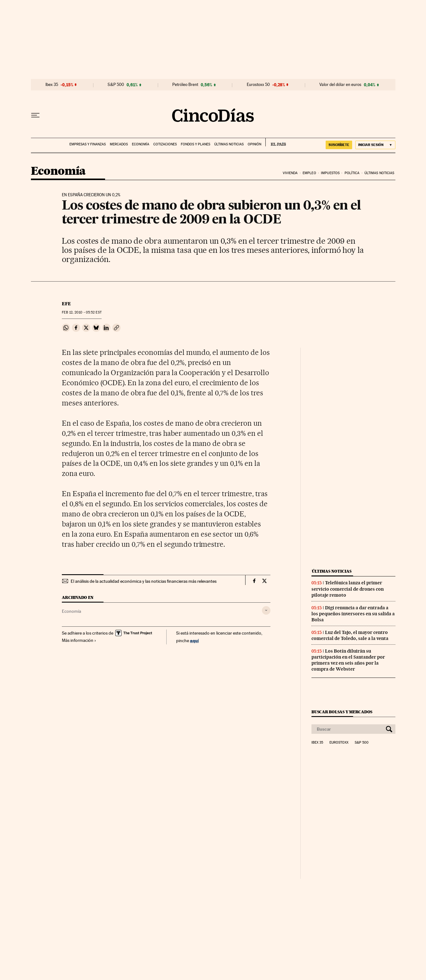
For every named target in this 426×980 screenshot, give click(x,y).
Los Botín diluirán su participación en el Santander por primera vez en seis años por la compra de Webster (348, 660)
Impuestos (330, 173)
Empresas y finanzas (88, 144)
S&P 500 (116, 85)
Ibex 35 (52, 85)
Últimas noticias (229, 144)
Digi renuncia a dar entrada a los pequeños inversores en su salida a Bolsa (353, 614)
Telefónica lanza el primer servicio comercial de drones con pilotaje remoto (348, 589)
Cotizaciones (165, 144)
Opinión (254, 144)
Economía (141, 144)
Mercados (119, 144)
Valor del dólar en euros (340, 85)
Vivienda (290, 173)
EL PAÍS (276, 142)
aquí (194, 640)
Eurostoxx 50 (258, 85)
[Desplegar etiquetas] (266, 610)
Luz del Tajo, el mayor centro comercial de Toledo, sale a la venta (350, 635)
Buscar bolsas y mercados (342, 712)
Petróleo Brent (185, 85)
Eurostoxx (339, 743)
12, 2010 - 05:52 (82, 312)
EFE (66, 304)
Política (352, 173)
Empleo (309, 173)
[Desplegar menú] (35, 115)
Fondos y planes (195, 144)
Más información (79, 640)
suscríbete (339, 145)
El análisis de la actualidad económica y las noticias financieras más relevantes (144, 581)
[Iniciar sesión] (375, 145)
